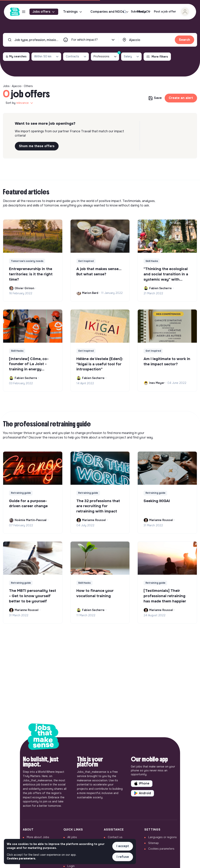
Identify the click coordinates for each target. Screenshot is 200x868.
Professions (106, 56)
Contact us (115, 837)
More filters (157, 57)
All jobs (72, 837)
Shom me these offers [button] (37, 146)
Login (71, 866)
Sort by (20, 103)
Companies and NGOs (110, 12)
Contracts (76, 57)
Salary (132, 57)
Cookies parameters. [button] (21, 858)
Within (47, 57)
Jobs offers (44, 12)
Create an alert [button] (181, 98)
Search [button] (184, 40)
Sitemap (154, 843)
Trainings (73, 12)
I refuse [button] (123, 857)
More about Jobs (38, 837)
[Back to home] (43, 737)
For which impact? (93, 40)
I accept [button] (123, 846)
